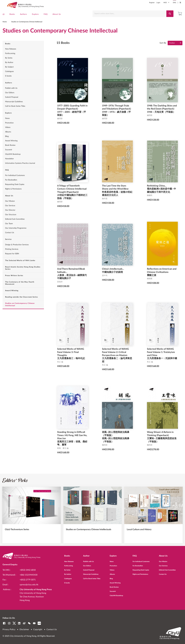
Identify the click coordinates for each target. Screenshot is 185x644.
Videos (8, 133)
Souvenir (9, 156)
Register (152, 3)
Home (5, 25)
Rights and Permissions (140, 573)
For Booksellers (11, 186)
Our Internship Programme (16, 234)
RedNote (39, 623)
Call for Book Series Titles (15, 112)
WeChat (29, 623)
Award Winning (11, 147)
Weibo (24, 623)
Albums (8, 138)
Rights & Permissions (13, 195)
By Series (9, 64)
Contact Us (10, 239)
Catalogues (9, 77)
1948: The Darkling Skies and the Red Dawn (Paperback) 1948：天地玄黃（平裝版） (162, 115)
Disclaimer (24, 629)
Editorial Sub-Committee (15, 225)
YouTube (34, 623)
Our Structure (11, 221)
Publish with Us (11, 94)
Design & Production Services (17, 251)
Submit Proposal (12, 103)
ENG (175, 3)
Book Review (10, 151)
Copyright (38, 629)
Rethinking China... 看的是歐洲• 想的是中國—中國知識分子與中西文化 (161, 195)
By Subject (9, 73)
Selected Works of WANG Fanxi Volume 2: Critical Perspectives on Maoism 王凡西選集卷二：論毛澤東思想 (117, 361)
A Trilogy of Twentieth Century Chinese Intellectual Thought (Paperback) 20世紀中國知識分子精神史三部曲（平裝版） (72, 198)
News (7, 124)
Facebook (4, 623)
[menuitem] (4, 15)
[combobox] (130, 14)
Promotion (9, 129)
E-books (8, 82)
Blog (7, 142)
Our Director (10, 216)
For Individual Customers (15, 181)
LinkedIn (19, 623)
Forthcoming (10, 60)
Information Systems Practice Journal (20, 169)
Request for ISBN (12, 260)
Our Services (10, 212)
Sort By (163, 49)
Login (158, 3)
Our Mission (10, 207)
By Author (9, 68)
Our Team (9, 230)
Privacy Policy (9, 629)
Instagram (9, 623)
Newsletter (9, 165)
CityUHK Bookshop (13, 160)
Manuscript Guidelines (14, 108)
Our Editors (10, 99)
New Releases (11, 55)
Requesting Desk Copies (15, 190)
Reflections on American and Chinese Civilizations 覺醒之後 (162, 278)
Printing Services (12, 255)
